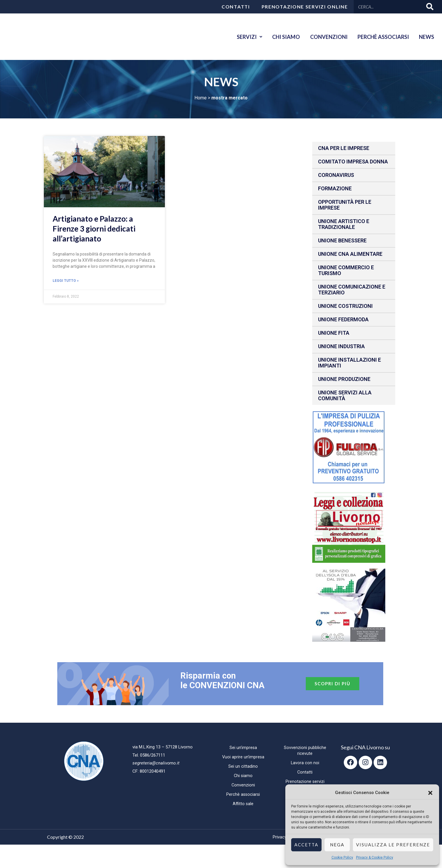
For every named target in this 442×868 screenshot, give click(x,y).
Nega (337, 845)
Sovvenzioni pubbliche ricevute (305, 751)
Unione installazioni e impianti (349, 363)
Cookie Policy (342, 857)
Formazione (335, 188)
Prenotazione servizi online (305, 7)
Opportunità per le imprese (345, 205)
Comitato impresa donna (353, 162)
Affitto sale (243, 804)
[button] (430, 793)
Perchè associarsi (381, 37)
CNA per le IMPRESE (344, 148)
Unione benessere (342, 240)
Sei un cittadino (243, 767)
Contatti (236, 7)
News (426, 37)
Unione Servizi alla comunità (345, 395)
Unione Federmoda (343, 319)
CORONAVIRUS (336, 175)
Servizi (242, 37)
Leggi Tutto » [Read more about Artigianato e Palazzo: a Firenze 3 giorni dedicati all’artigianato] (66, 281)
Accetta (306, 845)
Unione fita (334, 333)
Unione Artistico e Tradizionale (344, 224)
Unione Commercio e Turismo (346, 270)
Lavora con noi (305, 763)
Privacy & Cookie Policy (375, 857)
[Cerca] (430, 7)
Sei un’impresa (243, 748)
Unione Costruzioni (345, 306)
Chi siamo (280, 37)
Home (201, 98)
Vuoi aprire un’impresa (243, 757)
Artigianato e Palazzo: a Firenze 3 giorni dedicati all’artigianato (94, 229)
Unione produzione (344, 379)
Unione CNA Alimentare (350, 254)
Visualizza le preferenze (393, 845)
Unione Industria (341, 346)
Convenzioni (324, 37)
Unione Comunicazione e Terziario (352, 290)
